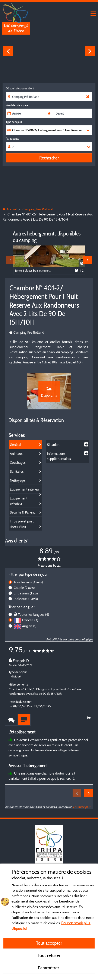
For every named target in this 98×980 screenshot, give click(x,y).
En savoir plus (82, 807)
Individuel (26, 599)
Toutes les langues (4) (33, 614)
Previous (8, 51)
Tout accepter (49, 943)
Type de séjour (14, 122)
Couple (24, 588)
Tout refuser (49, 955)
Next (90, 51)
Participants (12, 139)
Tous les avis (28, 582)
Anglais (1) (29, 626)
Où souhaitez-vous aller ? (20, 88)
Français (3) (30, 620)
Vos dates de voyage (17, 105)
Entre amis (26, 593)
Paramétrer (49, 968)
